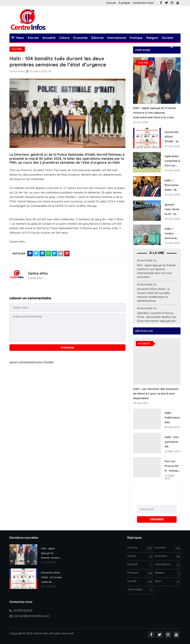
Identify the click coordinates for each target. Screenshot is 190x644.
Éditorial (97, 38)
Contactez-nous (143, 3)
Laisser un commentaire (30, 298)
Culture (64, 38)
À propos (124, 3)
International (117, 38)
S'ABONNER (157, 519)
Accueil (111, 3)
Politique (136, 38)
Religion (152, 38)
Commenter (68, 347)
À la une (33, 38)
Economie (80, 38)
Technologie (32, 47)
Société (167, 38)
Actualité (49, 38)
